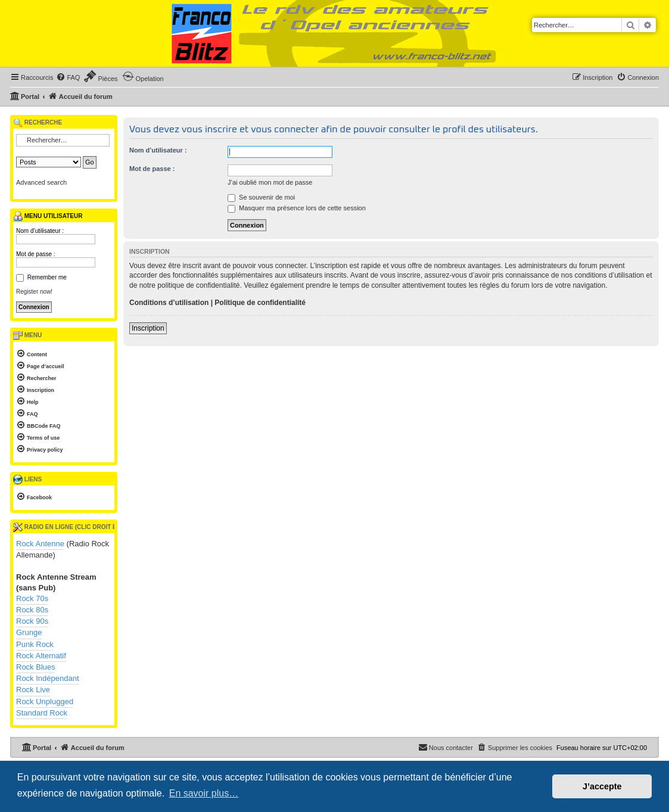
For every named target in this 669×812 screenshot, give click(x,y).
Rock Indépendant (48, 678)
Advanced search (41, 182)
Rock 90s (32, 621)
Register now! (34, 292)
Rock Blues (36, 667)
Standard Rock (42, 713)
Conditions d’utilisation (169, 303)
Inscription (148, 328)
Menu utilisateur (48, 216)
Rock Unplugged (45, 701)
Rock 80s (32, 610)
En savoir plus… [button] (204, 793)
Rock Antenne (40, 544)
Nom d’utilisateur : (158, 150)
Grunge (29, 632)
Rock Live (33, 690)
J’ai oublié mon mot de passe (270, 182)
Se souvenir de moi (261, 197)
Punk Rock (35, 644)
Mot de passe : (152, 169)
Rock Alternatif (41, 656)
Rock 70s (32, 598)
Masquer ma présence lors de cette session (297, 208)
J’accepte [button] (602, 786)
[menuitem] (68, 77)
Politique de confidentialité (260, 303)
